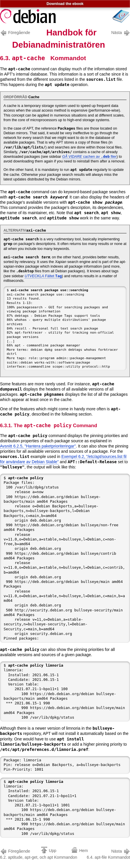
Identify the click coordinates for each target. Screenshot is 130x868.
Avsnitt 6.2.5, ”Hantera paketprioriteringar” (38, 446)
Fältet (43, 276)
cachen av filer (89, 157)
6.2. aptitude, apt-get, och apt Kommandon (39, 854)
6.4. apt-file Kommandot (108, 854)
